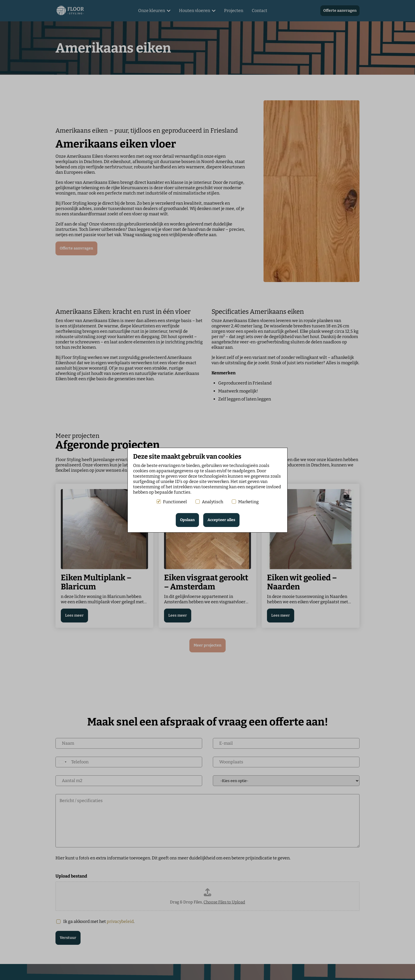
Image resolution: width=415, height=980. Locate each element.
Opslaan (187, 520)
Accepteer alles (221, 520)
